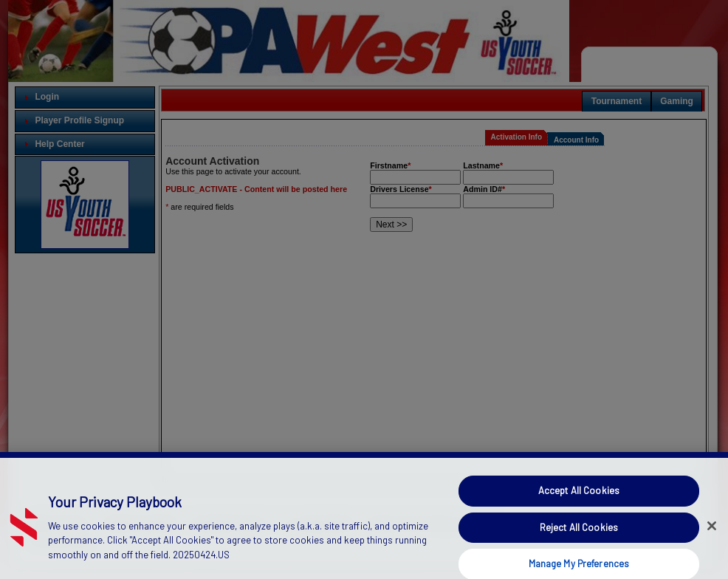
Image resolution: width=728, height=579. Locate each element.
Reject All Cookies (579, 535)
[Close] (712, 535)
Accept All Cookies (579, 499)
